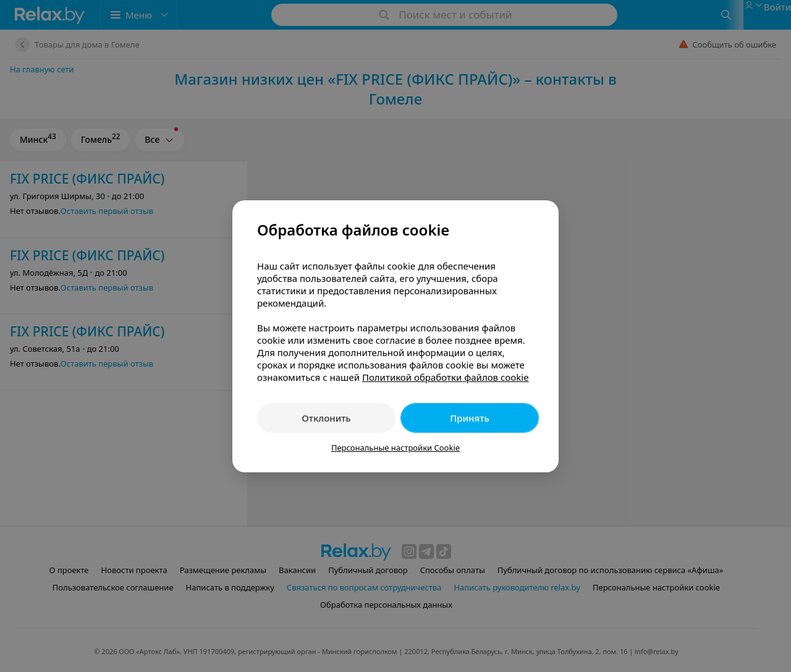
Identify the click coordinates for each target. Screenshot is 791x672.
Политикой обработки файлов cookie (446, 377)
